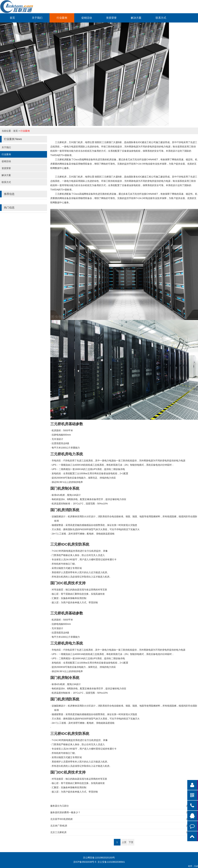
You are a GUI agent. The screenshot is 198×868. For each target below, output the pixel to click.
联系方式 (161, 18)
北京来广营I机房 (59, 826)
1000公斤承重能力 (66, 448)
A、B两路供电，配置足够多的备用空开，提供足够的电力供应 (89, 499)
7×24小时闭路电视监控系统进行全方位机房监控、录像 (80, 551)
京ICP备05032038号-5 (85, 862)
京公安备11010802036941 (111, 862)
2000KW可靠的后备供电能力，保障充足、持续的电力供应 (84, 478)
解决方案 (136, 18)
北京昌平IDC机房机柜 (62, 819)
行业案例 (62, 18)
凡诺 (196, 866)
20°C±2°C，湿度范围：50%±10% (80, 504)
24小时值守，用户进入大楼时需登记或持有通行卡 (84, 559)
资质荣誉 (111, 18)
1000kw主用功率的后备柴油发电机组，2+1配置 (90, 473)
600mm (61, 435)
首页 (12, 18)
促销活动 (87, 18)
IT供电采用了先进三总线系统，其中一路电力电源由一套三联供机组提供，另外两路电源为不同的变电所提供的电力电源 (118, 461)
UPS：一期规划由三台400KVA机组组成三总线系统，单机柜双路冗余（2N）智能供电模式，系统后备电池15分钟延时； (113, 465)
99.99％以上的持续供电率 (67, 482)
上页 (124, 842)
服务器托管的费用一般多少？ (65, 812)
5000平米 (62, 430)
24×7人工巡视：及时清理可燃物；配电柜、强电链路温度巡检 (83, 534)
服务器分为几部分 (60, 806)
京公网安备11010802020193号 (99, 858)
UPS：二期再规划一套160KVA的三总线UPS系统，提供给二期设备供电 (88, 469)
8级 (60, 443)
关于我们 (37, 18)
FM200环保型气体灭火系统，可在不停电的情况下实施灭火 (96, 529)
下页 (131, 842)
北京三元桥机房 (58, 832)
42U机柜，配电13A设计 (66, 495)
